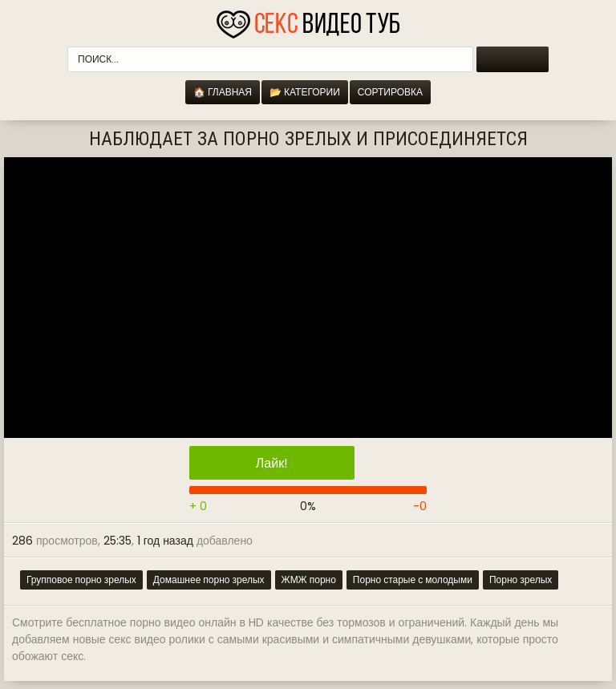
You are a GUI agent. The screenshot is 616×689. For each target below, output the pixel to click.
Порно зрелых (521, 580)
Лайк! (272, 463)
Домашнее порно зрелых (209, 580)
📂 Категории (305, 92)
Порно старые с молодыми (413, 580)
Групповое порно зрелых (81, 580)
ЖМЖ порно (309, 580)
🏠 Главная (223, 92)
